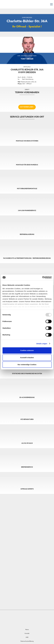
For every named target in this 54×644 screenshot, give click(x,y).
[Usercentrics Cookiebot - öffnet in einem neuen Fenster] (42, 278)
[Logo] (50, 618)
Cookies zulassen (27, 350)
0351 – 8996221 (27, 84)
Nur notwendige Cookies (27, 365)
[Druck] (39, 617)
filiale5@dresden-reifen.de (29, 82)
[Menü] (51, 4)
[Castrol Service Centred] (19, 618)
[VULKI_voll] (29, 618)
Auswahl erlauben (27, 358)
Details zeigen (42, 344)
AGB (27, 637)
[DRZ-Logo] (4, 4)
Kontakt (27, 634)
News (27, 630)
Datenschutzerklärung (27, 641)
